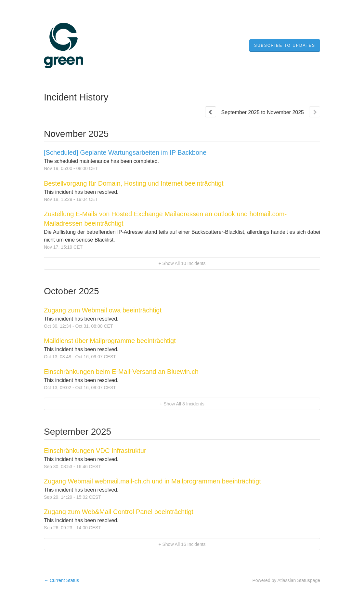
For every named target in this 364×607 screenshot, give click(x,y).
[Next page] (315, 112)
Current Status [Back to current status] (61, 580)
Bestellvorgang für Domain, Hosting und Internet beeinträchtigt (134, 183)
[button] (285, 46)
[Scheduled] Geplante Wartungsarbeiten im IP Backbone (125, 152)
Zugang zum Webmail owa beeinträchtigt (103, 310)
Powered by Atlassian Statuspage (286, 580)
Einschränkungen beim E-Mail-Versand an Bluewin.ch (121, 372)
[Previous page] (211, 112)
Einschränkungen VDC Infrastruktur (95, 451)
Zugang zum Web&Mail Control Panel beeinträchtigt (119, 512)
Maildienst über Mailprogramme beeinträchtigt (110, 341)
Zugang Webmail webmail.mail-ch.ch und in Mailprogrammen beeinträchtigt (152, 481)
